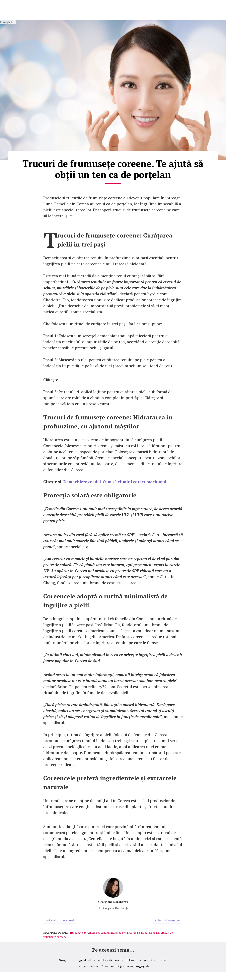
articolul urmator (167, 920)
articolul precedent (60, 920)
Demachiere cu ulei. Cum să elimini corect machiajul (115, 482)
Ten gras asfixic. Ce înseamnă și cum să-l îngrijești (113, 966)
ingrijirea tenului (99, 933)
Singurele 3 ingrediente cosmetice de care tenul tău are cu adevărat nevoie (113, 960)
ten (86, 933)
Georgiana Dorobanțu (113, 902)
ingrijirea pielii (119, 933)
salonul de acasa (149, 933)
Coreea (133, 933)
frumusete (76, 933)
